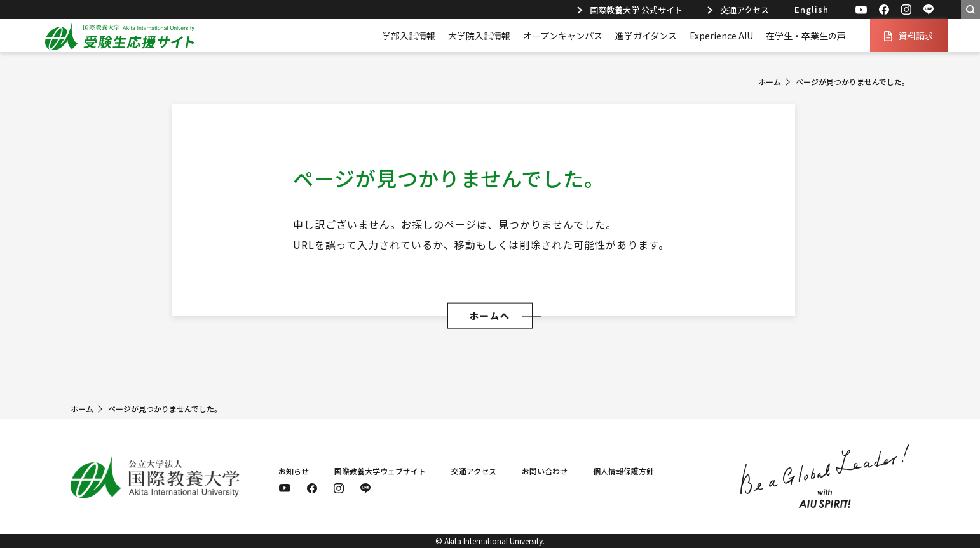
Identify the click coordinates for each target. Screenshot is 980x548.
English (812, 9)
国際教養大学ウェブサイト (380, 471)
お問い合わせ (545, 471)
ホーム (770, 82)
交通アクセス (738, 10)
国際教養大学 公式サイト (630, 10)
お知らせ (294, 471)
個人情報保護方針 (623, 471)
